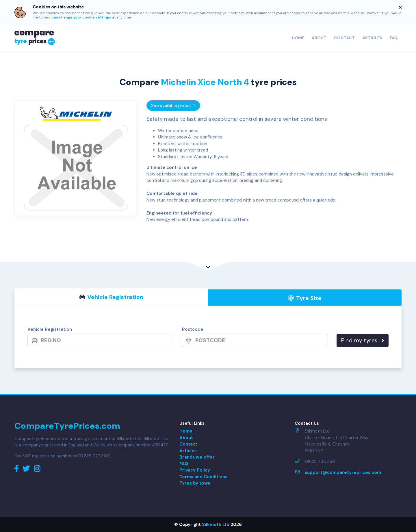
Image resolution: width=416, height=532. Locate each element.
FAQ (394, 38)
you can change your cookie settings (78, 17)
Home (298, 38)
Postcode (193, 329)
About (319, 38)
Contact (344, 38)
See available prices (173, 106)
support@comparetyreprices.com (343, 472)
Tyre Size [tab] (305, 298)
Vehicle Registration (50, 329)
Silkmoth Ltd (216, 524)
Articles (372, 38)
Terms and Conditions (203, 477)
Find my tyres (363, 340)
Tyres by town (195, 483)
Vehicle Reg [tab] (111, 297)
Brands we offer (197, 457)
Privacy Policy (195, 470)
